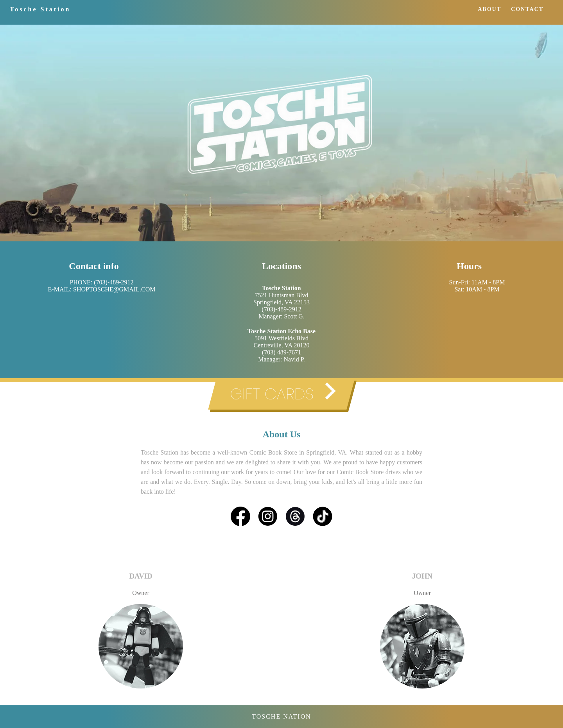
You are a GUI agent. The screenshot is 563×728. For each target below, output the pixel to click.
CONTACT (527, 9)
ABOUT (489, 9)
